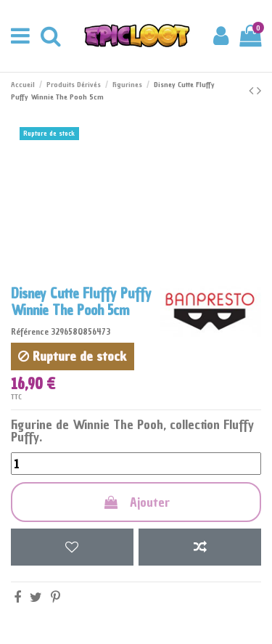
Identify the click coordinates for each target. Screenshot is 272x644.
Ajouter (136, 502)
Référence (30, 332)
